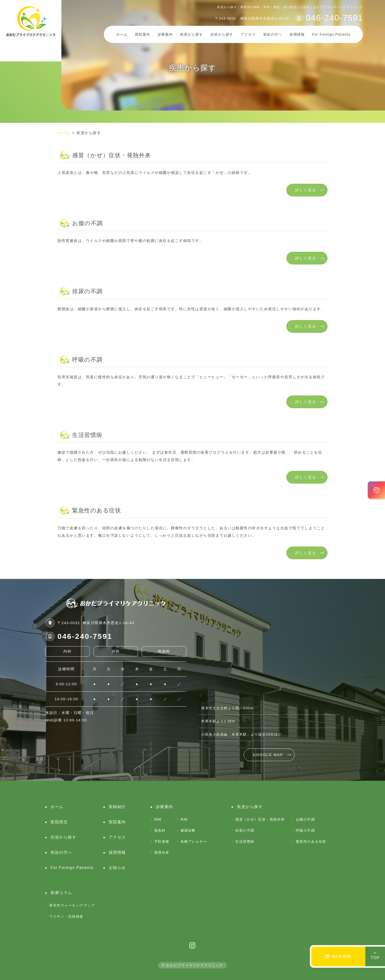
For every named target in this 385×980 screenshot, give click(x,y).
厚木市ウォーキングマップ (72, 905)
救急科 (160, 830)
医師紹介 (117, 807)
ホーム (122, 34)
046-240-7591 (85, 636)
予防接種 (162, 841)
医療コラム (61, 893)
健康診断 (188, 830)
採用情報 (297, 34)
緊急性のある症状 (311, 841)
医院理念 (59, 822)
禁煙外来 (162, 853)
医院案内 (117, 822)
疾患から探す (192, 34)
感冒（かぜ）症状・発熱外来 (260, 819)
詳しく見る (306, 190)
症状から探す (222, 34)
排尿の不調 (245, 830)
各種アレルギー (194, 841)
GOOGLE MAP (268, 755)
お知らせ (117, 868)
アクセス (248, 34)
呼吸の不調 (305, 830)
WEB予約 (338, 956)
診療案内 (165, 34)
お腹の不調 (305, 819)
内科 (158, 819)
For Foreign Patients (72, 868)
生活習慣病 (245, 841)
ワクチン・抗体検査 (66, 916)
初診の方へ (273, 34)
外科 (184, 819)
